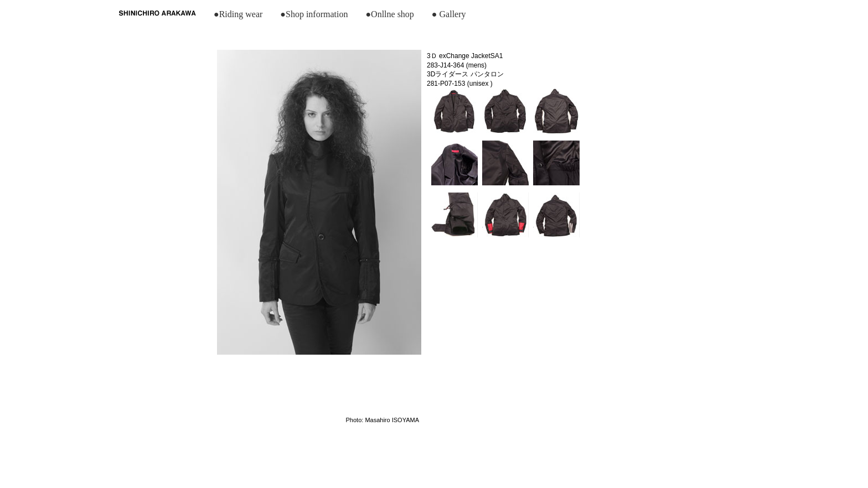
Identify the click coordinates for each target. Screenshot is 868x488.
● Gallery (449, 14)
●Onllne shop (389, 14)
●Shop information (314, 14)
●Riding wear (238, 14)
